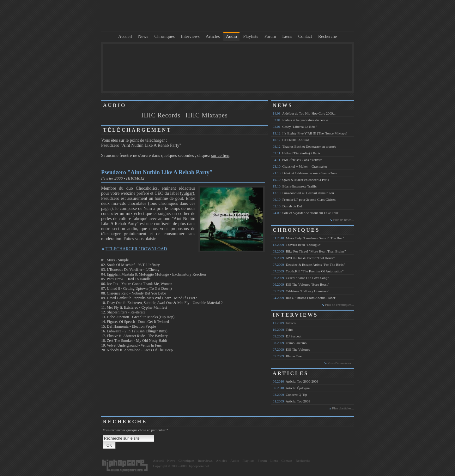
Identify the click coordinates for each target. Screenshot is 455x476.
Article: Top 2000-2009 (295, 381)
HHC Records (161, 115)
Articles (213, 36)
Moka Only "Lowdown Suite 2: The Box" (308, 238)
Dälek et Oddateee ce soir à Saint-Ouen (305, 173)
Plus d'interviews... (341, 363)
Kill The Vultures (291, 349)
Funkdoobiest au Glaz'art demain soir (303, 193)
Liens (287, 36)
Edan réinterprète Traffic (295, 186)
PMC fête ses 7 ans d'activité (297, 160)
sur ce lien (220, 155)
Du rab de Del (287, 206)
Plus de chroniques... (340, 305)
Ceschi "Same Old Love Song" (301, 278)
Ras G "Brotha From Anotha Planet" (305, 298)
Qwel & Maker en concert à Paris (301, 180)
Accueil (125, 36)
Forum (270, 36)
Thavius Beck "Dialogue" (297, 245)
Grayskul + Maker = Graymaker (300, 166)
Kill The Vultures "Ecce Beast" (301, 284)
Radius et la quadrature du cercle (300, 120)
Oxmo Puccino (290, 343)
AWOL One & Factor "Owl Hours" (304, 258)
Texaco (284, 323)
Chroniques (164, 36)
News (143, 36)
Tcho (283, 330)
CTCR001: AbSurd (291, 140)
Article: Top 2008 (291, 401)
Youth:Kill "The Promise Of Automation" (308, 271)
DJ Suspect (287, 336)
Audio (231, 36)
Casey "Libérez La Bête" (295, 127)
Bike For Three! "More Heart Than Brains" (309, 251)
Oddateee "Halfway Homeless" (301, 291)
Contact (305, 36)
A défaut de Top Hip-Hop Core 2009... (304, 113)
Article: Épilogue (291, 388)
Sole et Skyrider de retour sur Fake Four (305, 213)
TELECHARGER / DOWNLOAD (136, 249)
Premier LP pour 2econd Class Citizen (304, 199)
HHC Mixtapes (207, 115)
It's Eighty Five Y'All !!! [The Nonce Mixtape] (310, 133)
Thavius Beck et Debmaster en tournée (304, 146)
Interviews (190, 36)
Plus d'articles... (343, 408)
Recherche (328, 36)
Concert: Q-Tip (290, 395)
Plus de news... (343, 220)
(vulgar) (187, 193)
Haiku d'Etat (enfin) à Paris (296, 153)
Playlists (250, 36)
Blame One (287, 356)
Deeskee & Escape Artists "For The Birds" (309, 265)
